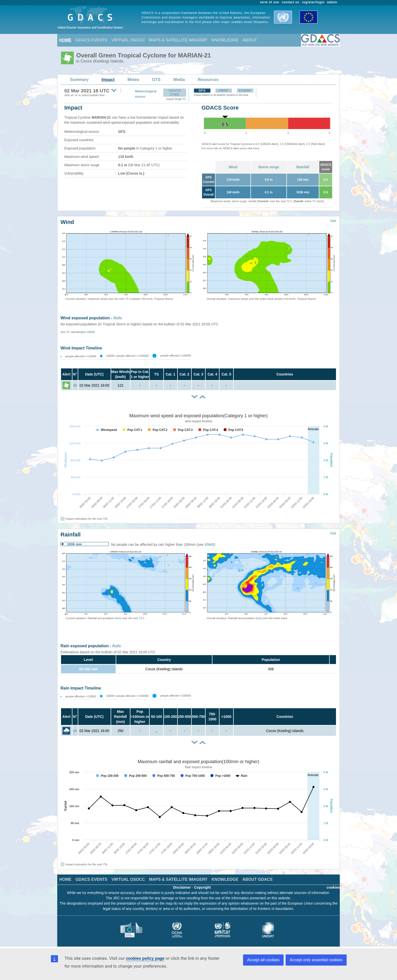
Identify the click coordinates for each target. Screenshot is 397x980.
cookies (333, 887)
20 (75, 385)
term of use (270, 2)
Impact (108, 80)
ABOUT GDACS (257, 879)
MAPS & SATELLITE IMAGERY (178, 40)
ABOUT (250, 40)
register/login (313, 2)
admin (332, 2)
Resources (208, 80)
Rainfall (303, 167)
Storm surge (269, 167)
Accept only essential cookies (316, 960)
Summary (79, 80)
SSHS (91, 332)
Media (179, 80)
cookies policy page (145, 958)
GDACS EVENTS (91, 40)
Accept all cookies (263, 960)
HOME (65, 40)
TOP (333, 221)
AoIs (118, 318)
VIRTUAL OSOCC (128, 40)
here (256, 148)
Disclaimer (182, 887)
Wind (233, 167)
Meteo (133, 80)
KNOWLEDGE (225, 40)
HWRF (224, 91)
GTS (156, 80)
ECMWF (245, 91)
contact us (291, 2)
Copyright (203, 887)
